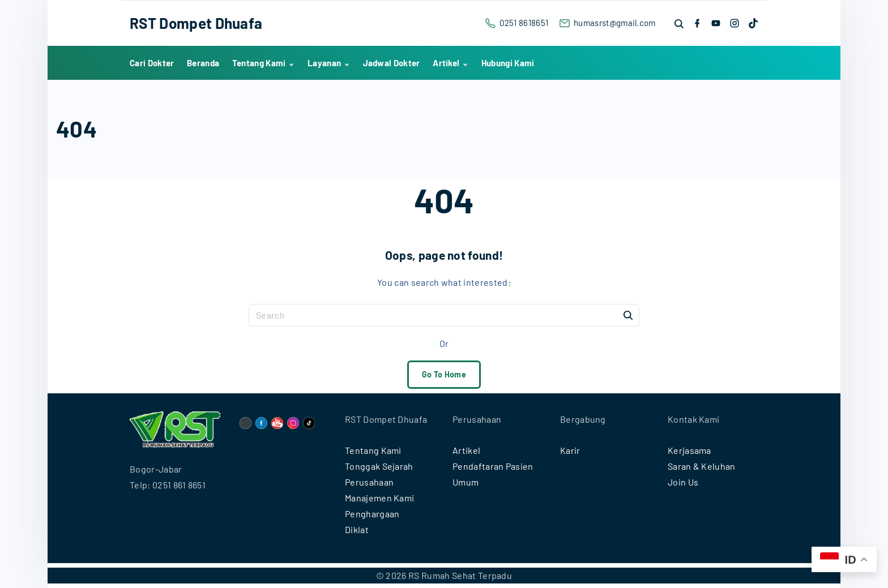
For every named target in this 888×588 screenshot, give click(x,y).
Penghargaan (372, 514)
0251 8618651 (524, 23)
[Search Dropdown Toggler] (680, 23)
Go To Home (444, 374)
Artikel (466, 450)
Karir (570, 450)
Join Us (683, 482)
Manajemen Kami (379, 498)
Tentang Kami (373, 450)
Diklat (357, 529)
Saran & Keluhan (702, 466)
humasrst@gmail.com (615, 23)
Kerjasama (690, 450)
